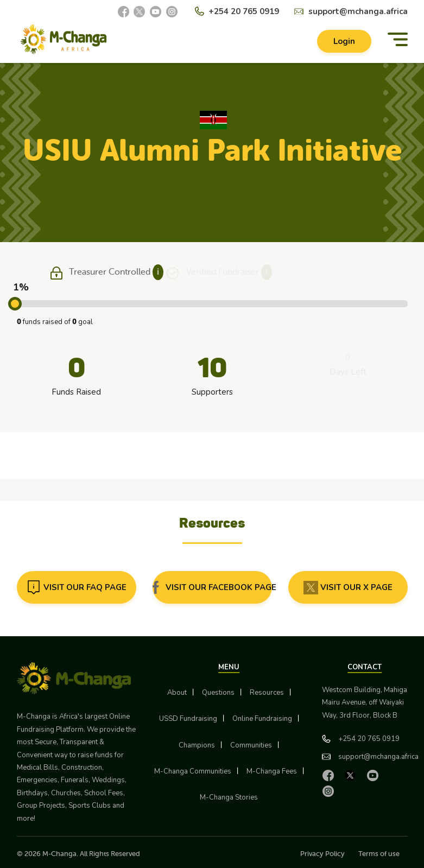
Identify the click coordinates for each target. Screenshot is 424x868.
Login (344, 41)
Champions (197, 745)
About (177, 693)
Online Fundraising (262, 719)
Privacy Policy (322, 854)
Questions (218, 693)
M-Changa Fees (272, 771)
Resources (267, 693)
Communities (251, 745)
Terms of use (379, 854)
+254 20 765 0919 (244, 11)
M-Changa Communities (193, 771)
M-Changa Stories (229, 797)
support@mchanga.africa (358, 11)
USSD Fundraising (188, 719)
